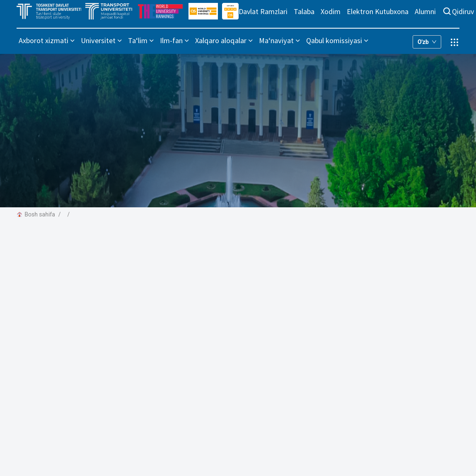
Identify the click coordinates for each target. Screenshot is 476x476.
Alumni (425, 11)
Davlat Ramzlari (263, 11)
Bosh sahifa (36, 214)
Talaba (304, 11)
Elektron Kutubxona (378, 11)
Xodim (331, 11)
